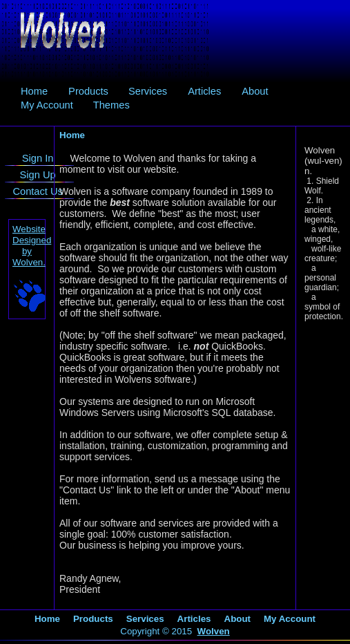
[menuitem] (34, 91)
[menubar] (175, 98)
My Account (47, 105)
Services (148, 91)
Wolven (214, 631)
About (255, 91)
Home (34, 91)
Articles (204, 91)
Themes (111, 105)
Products (88, 91)
